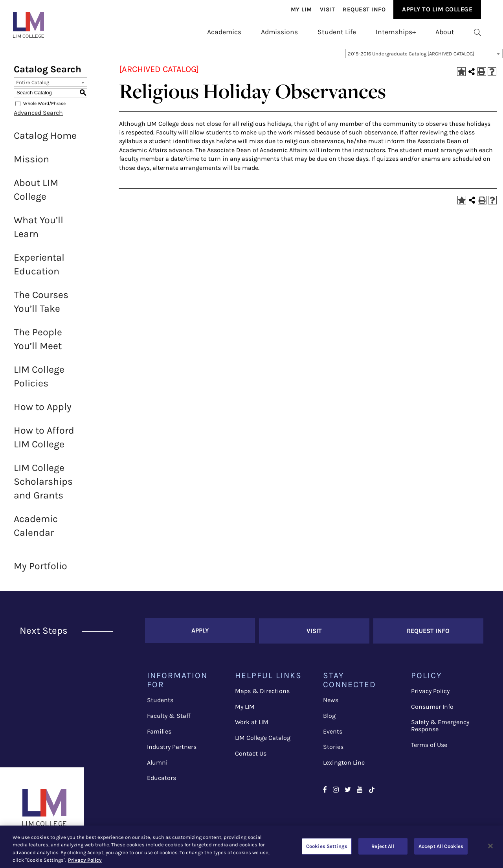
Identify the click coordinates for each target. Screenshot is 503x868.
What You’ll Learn (39, 231)
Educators (162, 781)
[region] (251, 847)
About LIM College (36, 193)
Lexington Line (344, 765)
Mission (31, 163)
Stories (333, 750)
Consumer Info (432, 710)
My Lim (301, 9)
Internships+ (396, 32)
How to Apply (43, 411)
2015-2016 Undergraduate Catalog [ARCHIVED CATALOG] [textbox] (411, 58)
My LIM (245, 710)
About (445, 32)
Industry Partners (172, 750)
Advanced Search (38, 117)
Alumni (157, 765)
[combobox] (424, 57)
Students (160, 703)
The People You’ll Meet (38, 343)
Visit (328, 9)
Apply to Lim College (437, 9)
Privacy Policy (430, 694)
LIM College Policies (39, 380)
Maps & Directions (262, 694)
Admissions (279, 32)
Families (159, 734)
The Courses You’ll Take (41, 305)
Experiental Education (39, 268)
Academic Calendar (36, 530)
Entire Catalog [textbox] (33, 86)
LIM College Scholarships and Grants (43, 485)
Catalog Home (45, 139)
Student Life (337, 32)
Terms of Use (429, 748)
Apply (200, 634)
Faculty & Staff (169, 719)
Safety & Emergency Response (440, 729)
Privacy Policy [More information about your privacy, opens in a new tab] (85, 860)
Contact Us (251, 756)
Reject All (383, 846)
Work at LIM (252, 725)
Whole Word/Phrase (44, 107)
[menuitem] (301, 9)
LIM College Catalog (263, 741)
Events (333, 734)
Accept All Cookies (441, 846)
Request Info (364, 9)
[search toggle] (477, 32)
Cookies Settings (327, 846)
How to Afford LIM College (44, 441)
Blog (329, 719)
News (331, 703)
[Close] (490, 846)
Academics (224, 32)
